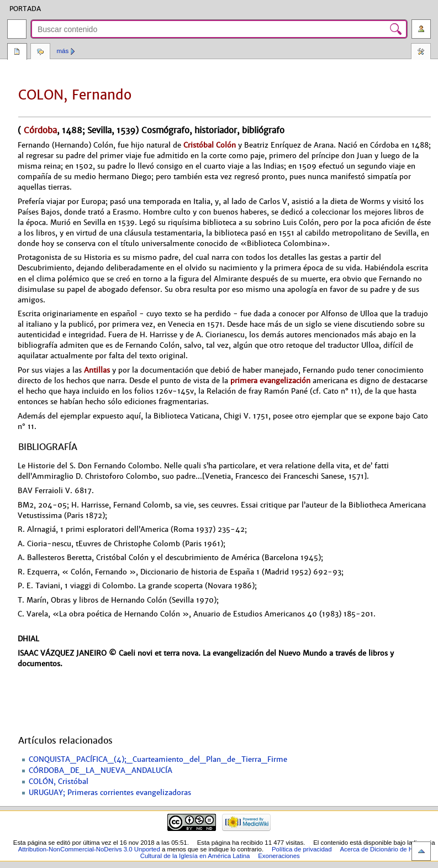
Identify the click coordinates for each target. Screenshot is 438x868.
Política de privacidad (302, 849)
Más (63, 51)
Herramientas (421, 53)
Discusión (40, 53)
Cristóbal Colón (210, 145)
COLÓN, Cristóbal (59, 782)
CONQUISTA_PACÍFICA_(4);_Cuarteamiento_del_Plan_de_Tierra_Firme (158, 760)
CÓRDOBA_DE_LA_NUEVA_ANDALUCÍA (101, 771)
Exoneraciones (279, 856)
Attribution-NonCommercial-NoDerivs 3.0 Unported (89, 849)
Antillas (97, 370)
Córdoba (39, 130)
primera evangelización (270, 381)
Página (17, 53)
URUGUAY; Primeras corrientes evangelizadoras (110, 793)
